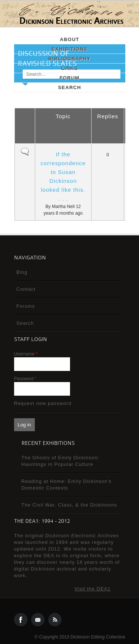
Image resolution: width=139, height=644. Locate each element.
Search (69, 87)
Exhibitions (69, 49)
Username (26, 354)
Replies (108, 116)
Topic (63, 116)
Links (69, 68)
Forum (70, 78)
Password (25, 379)
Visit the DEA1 (93, 589)
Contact (26, 289)
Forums (26, 306)
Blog (22, 272)
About (69, 39)
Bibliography (69, 59)
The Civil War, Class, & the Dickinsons (69, 505)
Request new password (43, 403)
